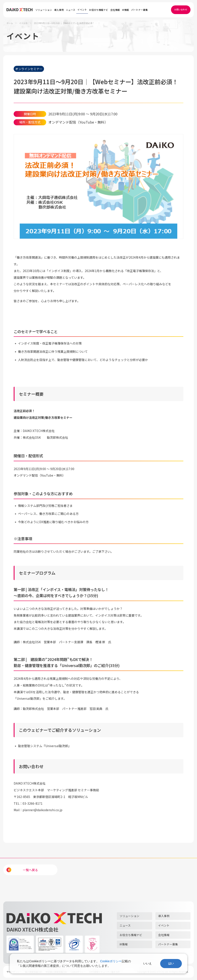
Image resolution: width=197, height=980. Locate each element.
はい (171, 963)
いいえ (147, 963)
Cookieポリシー (111, 961)
